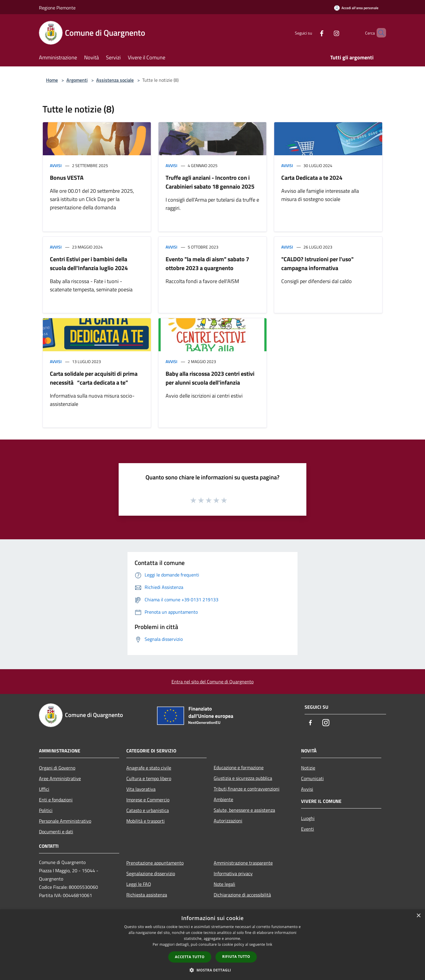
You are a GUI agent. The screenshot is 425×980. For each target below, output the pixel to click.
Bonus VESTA (67, 178)
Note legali (224, 884)
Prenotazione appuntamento (155, 863)
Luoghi (308, 818)
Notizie (308, 768)
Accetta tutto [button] (190, 957)
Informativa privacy (233, 873)
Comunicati (312, 778)
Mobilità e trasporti (146, 821)
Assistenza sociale (115, 80)
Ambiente (223, 799)
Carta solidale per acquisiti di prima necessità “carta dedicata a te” (94, 378)
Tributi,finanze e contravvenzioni (247, 789)
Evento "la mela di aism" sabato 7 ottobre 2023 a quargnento (207, 263)
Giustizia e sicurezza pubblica (243, 778)
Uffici (44, 789)
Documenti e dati (56, 832)
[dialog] (212, 945)
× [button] (418, 916)
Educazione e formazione (239, 767)
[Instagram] (326, 33)
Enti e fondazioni (56, 800)
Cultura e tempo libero (149, 778)
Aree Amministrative (60, 778)
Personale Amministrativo (65, 821)
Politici (46, 810)
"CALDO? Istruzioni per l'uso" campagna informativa (317, 263)
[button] (212, 970)
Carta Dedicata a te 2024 (312, 178)
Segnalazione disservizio (151, 873)
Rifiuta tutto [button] (236, 957)
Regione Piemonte (57, 8)
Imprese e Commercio (148, 800)
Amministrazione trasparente (243, 863)
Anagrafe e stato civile (149, 768)
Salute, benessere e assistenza (244, 810)
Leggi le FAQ (139, 884)
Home (52, 80)
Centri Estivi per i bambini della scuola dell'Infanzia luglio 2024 (89, 263)
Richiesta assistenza (147, 895)
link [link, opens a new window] (269, 944)
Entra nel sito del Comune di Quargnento (212, 682)
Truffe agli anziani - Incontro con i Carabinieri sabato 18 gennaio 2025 (210, 182)
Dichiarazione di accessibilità (242, 895)
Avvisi (56, 165)
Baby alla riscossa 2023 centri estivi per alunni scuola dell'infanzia (210, 378)
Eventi (308, 829)
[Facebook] (312, 33)
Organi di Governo (57, 768)
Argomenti (77, 80)
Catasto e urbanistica (148, 810)
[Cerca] (379, 33)
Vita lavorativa (141, 789)
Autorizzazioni (228, 821)
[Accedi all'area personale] (356, 8)
